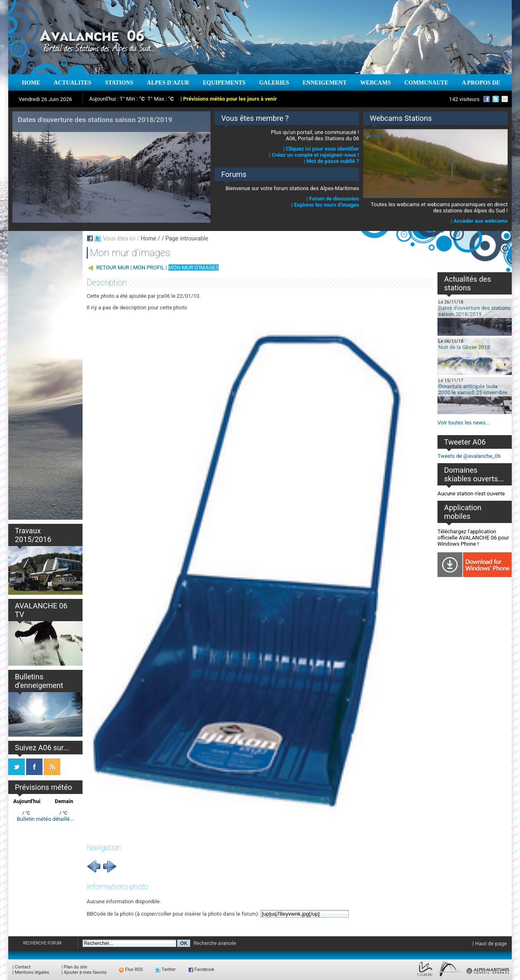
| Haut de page (490, 943)
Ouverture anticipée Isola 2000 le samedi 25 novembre (473, 389)
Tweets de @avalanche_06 (469, 456)
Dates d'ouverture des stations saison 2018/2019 (474, 311)
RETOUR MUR (113, 267)
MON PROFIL (149, 267)
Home (149, 238)
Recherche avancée (215, 943)
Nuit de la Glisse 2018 (464, 347)
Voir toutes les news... (464, 423)
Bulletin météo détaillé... (46, 819)
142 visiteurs (464, 99)
